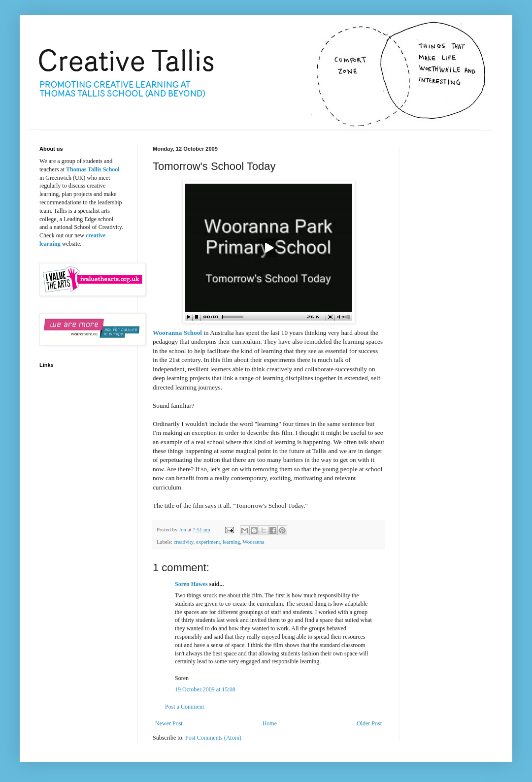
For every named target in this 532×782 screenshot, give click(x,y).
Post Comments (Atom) (213, 738)
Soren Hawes (191, 584)
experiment (208, 542)
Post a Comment (184, 707)
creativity (183, 542)
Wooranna (254, 542)
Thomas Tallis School (93, 169)
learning (231, 542)
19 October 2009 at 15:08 (205, 689)
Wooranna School (177, 333)
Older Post (369, 723)
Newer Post (169, 723)
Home (270, 723)
